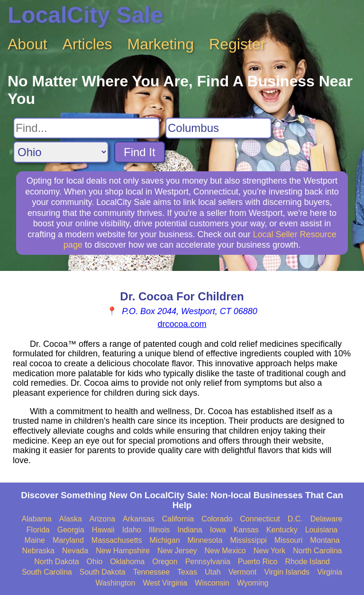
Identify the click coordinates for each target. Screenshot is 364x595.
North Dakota (56, 562)
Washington (115, 583)
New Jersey (177, 551)
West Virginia (165, 583)
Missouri (289, 540)
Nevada (75, 551)
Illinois (159, 530)
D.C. (295, 519)
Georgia (71, 530)
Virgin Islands (287, 572)
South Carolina (47, 572)
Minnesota (205, 540)
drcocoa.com (182, 324)
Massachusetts (117, 540)
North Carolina (317, 551)
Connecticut (260, 519)
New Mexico (225, 551)
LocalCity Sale (85, 15)
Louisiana (322, 530)
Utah (213, 572)
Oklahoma (127, 562)
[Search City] (218, 128)
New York (270, 551)
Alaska (71, 519)
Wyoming (253, 583)
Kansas (246, 530)
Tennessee (151, 572)
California (178, 519)
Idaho (132, 530)
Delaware (327, 519)
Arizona (102, 519)
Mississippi (248, 540)
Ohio (95, 562)
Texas (187, 572)
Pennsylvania (208, 562)
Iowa (218, 530)
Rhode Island (307, 562)
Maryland (68, 540)
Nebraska (38, 551)
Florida (38, 530)
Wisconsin (212, 583)
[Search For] (86, 128)
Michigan (165, 540)
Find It (140, 152)
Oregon (165, 562)
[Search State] (61, 152)
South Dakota (103, 572)
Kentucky (282, 530)
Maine (35, 540)
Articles (87, 44)
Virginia (330, 572)
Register (237, 44)
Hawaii (103, 530)
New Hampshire (123, 551)
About (27, 44)
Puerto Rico (258, 562)
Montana (325, 540)
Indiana (190, 530)
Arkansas (139, 519)
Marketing (161, 44)
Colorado (217, 519)
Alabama (37, 519)
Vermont (243, 572)
